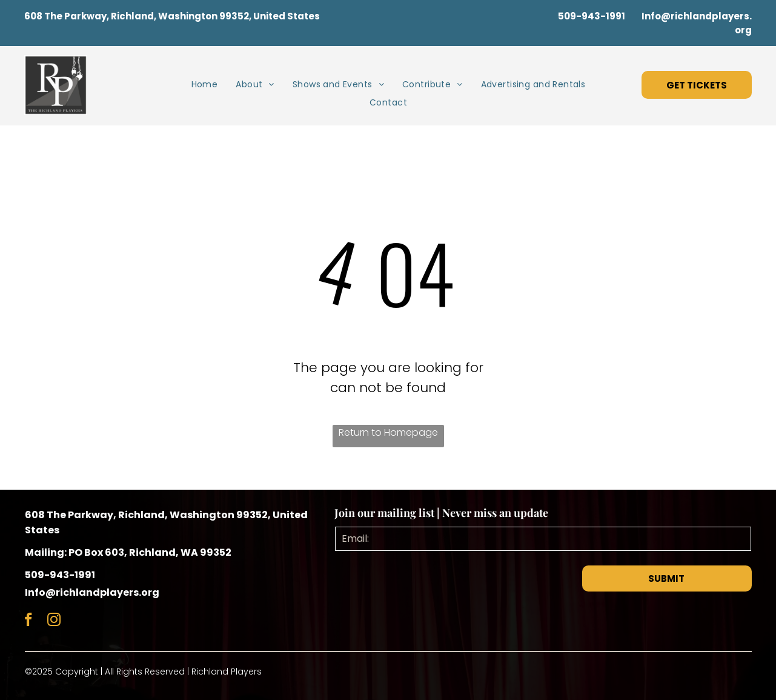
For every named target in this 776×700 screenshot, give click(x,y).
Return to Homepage (388, 432)
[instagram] (54, 621)
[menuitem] (205, 85)
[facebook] (29, 621)
